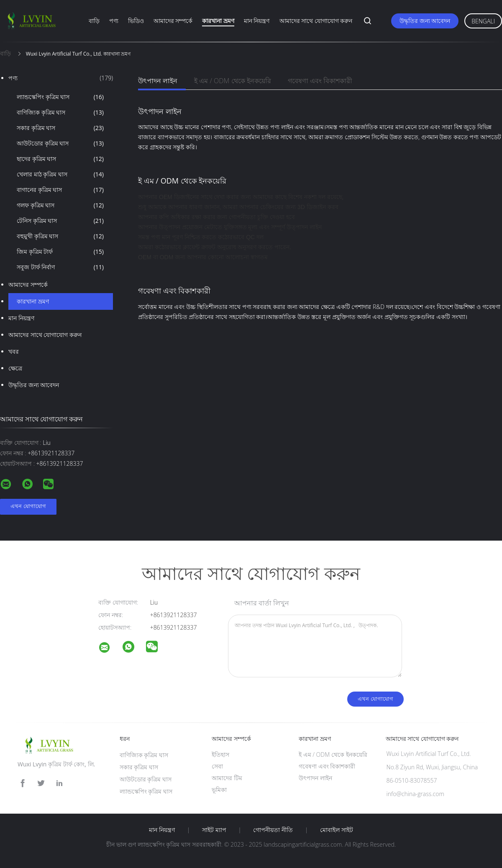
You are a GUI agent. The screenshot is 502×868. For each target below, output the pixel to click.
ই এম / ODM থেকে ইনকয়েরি (233, 81)
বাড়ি (94, 21)
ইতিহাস (220, 754)
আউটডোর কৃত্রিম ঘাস (60, 143)
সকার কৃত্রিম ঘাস (60, 128)
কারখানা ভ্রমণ (218, 21)
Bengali (483, 21)
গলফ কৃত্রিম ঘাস (60, 205)
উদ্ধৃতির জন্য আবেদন (425, 21)
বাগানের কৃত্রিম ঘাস (60, 190)
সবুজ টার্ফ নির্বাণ (60, 267)
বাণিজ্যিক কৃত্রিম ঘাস (60, 112)
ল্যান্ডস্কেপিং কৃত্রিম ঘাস (60, 97)
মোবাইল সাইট (337, 830)
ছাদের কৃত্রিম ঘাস (60, 159)
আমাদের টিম (227, 778)
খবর (14, 351)
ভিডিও (136, 21)
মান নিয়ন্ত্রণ (257, 21)
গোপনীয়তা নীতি (273, 830)
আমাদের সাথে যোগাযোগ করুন (316, 21)
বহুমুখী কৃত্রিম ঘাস (60, 236)
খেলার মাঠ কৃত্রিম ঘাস (60, 174)
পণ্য (114, 21)
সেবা (217, 766)
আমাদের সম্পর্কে (173, 21)
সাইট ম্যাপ (214, 830)
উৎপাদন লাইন (158, 81)
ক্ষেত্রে (15, 368)
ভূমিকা (219, 790)
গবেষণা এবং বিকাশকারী (320, 81)
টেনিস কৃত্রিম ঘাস (60, 221)
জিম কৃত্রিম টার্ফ (60, 252)
